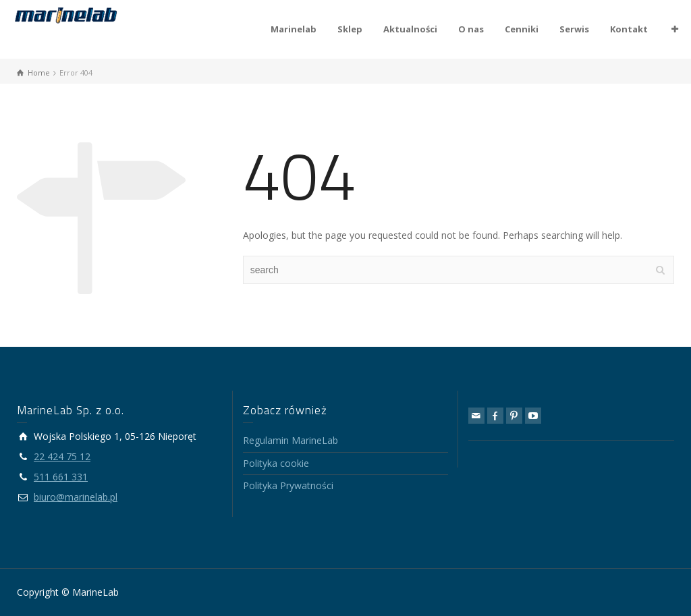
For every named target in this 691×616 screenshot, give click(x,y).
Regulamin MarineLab (291, 440)
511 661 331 (61, 477)
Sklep (350, 29)
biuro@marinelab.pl (76, 497)
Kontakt (629, 29)
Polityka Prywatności (288, 485)
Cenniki (522, 29)
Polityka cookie (276, 463)
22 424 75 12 (62, 456)
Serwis (574, 29)
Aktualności (410, 29)
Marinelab (294, 29)
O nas (471, 29)
